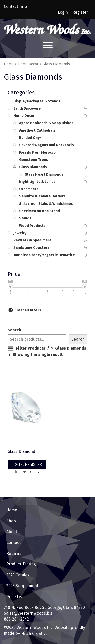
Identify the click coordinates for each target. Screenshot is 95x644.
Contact (14, 543)
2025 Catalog (18, 575)
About (12, 532)
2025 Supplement (22, 586)
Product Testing (21, 564)
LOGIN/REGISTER (27, 465)
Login (63, 12)
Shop (11, 521)
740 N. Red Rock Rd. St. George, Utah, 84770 (44, 608)
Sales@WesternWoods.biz (28, 613)
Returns (14, 553)
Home (9, 64)
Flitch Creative (34, 634)
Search (14, 330)
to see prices (27, 472)
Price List (15, 597)
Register (80, 12)
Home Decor (28, 64)
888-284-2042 (16, 619)
